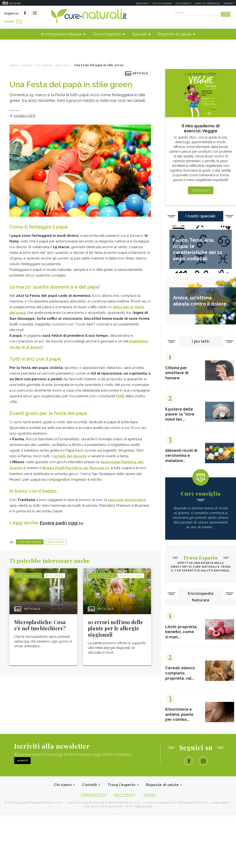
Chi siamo (60, 791)
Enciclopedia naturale (61, 33)
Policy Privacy (125, 801)
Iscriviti (57, 14)
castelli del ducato (69, 454)
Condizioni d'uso (92, 801)
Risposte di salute (175, 33)
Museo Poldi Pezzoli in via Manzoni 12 (76, 465)
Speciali (139, 33)
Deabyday (142, 3)
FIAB (120, 394)
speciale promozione (127, 497)
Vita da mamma (162, 3)
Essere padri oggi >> (63, 520)
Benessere (56, 539)
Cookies (152, 801)
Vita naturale (30, 539)
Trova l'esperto (107, 33)
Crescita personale (207, 3)
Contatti (88, 791)
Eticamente (183, 3)
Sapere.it (229, 3)
